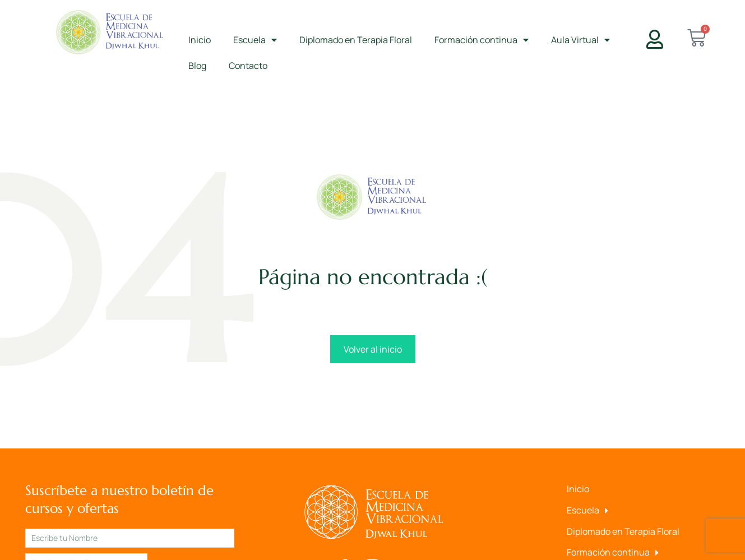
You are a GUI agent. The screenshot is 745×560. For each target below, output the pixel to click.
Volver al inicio (373, 349)
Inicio (200, 40)
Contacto (248, 66)
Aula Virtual (580, 40)
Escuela (255, 40)
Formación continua (482, 40)
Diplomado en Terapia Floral (356, 40)
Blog (197, 66)
